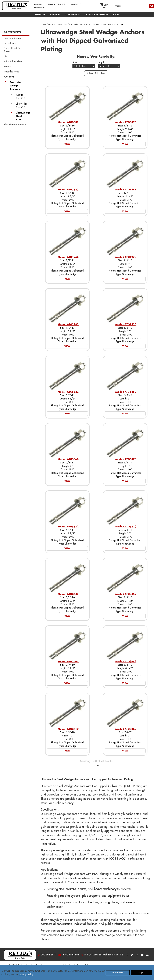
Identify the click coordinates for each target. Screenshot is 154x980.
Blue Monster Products (15, 125)
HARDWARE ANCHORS (79, 24)
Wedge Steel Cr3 (20, 96)
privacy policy (26, 974)
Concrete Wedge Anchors (15, 86)
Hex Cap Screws (12, 38)
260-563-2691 (49, 955)
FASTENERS (40, 15)
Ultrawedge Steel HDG (23, 116)
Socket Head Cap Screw (13, 50)
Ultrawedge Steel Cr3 (22, 106)
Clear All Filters (96, 73)
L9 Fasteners (10, 43)
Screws (7, 67)
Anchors (9, 77)
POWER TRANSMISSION (97, 15)
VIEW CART (104, 6)
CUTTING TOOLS (73, 15)
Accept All (142, 973)
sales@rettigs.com (71, 955)
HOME (43, 24)
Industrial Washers (13, 62)
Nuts (6, 57)
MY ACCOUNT (40, 8)
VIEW (67, 144)
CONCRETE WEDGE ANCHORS (104, 24)
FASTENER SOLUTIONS (58, 24)
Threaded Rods (11, 72)
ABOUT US (38, 4)
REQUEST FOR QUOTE (57, 4)
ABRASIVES (55, 15)
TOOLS (116, 15)
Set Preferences (118, 973)
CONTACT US (76, 4)
